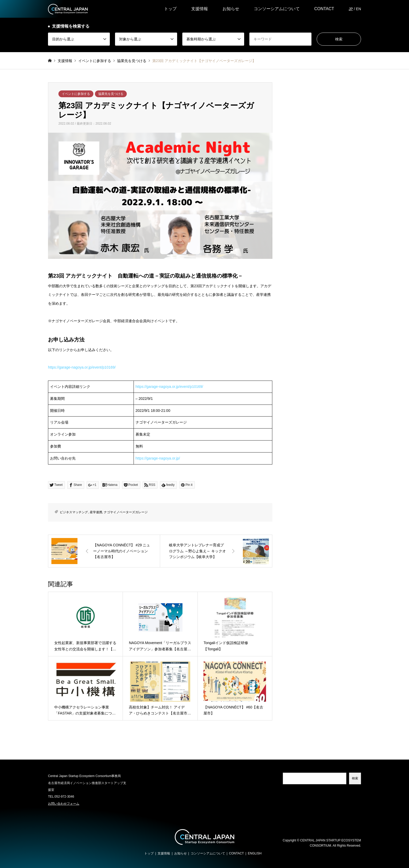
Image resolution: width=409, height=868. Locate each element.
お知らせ (231, 9)
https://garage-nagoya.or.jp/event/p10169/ (82, 367)
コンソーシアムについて (277, 9)
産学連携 (96, 512)
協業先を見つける (111, 94)
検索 (355, 778)
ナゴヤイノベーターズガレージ (126, 512)
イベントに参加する (76, 94)
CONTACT (324, 9)
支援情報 (200, 9)
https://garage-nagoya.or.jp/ (158, 458)
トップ (170, 9)
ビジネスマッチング (74, 512)
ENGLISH (255, 853)
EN (359, 9)
